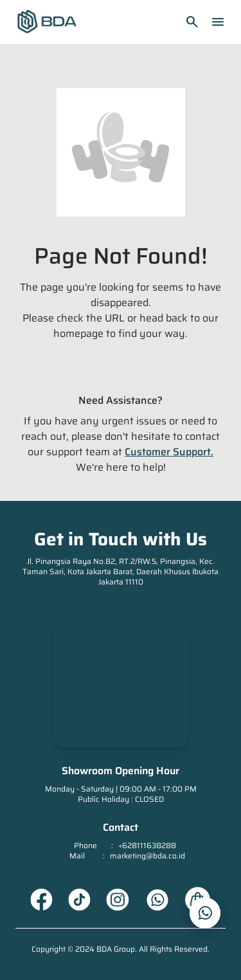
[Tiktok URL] (79, 900)
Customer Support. (169, 452)
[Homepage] (47, 22)
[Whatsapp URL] (157, 900)
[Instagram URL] (118, 900)
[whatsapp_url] (205, 913)
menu (218, 22)
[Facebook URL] (41, 900)
